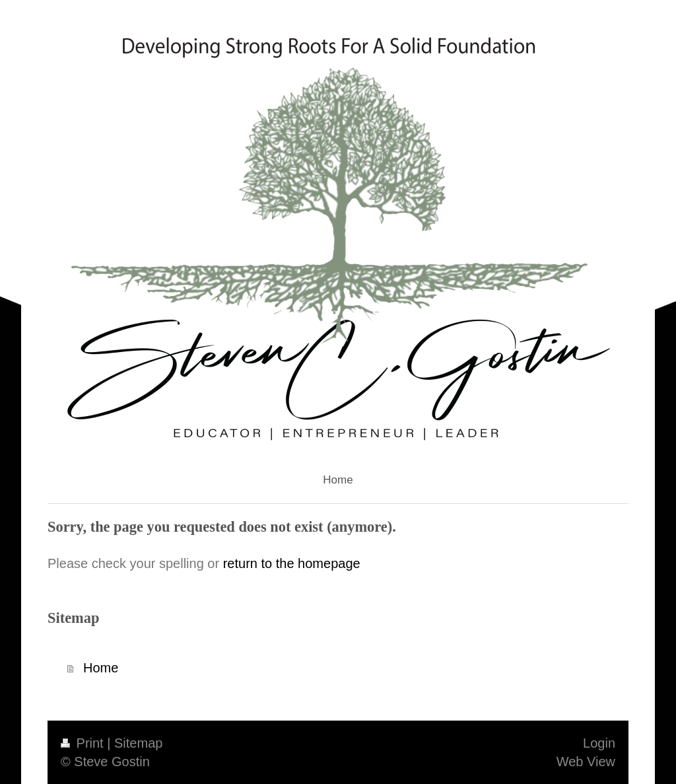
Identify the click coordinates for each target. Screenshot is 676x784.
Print (84, 743)
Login (599, 743)
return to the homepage (292, 563)
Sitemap (138, 743)
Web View (586, 762)
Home (101, 668)
